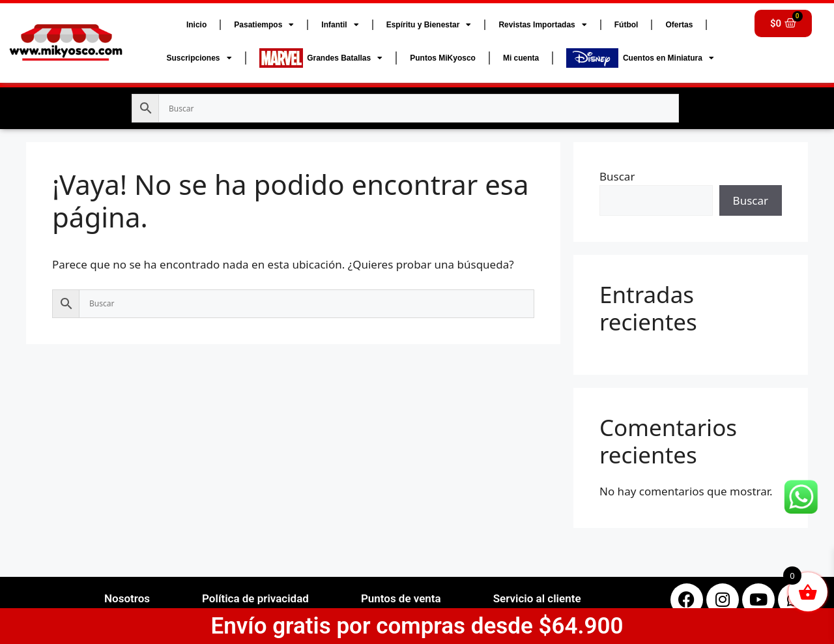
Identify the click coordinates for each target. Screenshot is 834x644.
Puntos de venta (401, 598)
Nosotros (127, 598)
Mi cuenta (521, 58)
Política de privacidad (255, 598)
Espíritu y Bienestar (429, 25)
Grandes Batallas (321, 58)
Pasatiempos (264, 25)
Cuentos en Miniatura (640, 58)
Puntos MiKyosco (443, 58)
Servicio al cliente (537, 598)
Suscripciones (199, 58)
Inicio (196, 25)
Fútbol (626, 25)
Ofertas (679, 25)
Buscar (617, 176)
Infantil (340, 25)
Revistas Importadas (542, 25)
